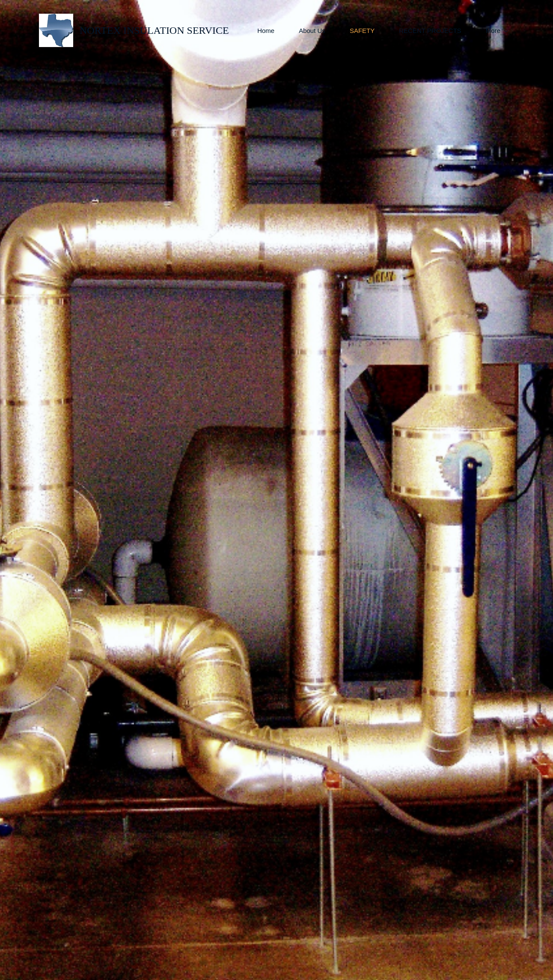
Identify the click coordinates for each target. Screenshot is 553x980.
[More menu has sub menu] (497, 31)
